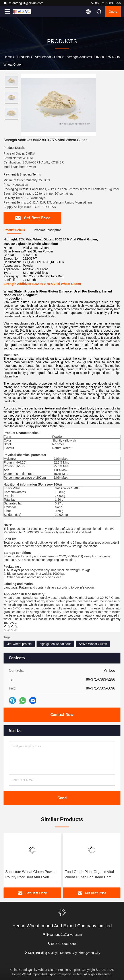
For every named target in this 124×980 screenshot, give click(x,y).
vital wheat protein (19, 644)
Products (23, 57)
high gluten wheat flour (55, 644)
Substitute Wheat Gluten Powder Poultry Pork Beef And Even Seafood (31, 875)
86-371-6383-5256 (106, 3)
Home (8, 57)
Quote (113, 12)
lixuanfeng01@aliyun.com (23, 3)
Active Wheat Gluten (93, 644)
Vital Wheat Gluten (48, 57)
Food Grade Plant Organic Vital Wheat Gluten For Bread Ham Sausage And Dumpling (89, 875)
